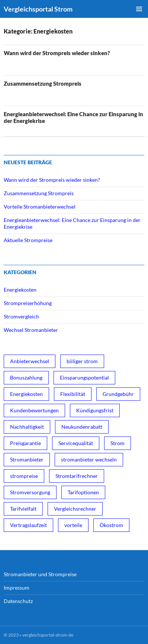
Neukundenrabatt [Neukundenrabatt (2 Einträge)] (82, 427)
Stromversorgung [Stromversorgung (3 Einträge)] (30, 492)
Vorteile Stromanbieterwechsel (40, 207)
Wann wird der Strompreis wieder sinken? (57, 53)
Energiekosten (20, 290)
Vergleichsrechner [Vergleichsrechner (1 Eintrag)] (75, 509)
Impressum (17, 588)
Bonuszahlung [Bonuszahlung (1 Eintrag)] (26, 377)
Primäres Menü (139, 9)
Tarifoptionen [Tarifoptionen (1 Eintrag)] (83, 492)
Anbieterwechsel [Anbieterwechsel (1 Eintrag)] (30, 361)
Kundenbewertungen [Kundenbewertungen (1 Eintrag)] (34, 410)
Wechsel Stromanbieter (31, 330)
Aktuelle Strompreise (28, 240)
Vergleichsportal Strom (38, 9)
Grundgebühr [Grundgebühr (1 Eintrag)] (118, 394)
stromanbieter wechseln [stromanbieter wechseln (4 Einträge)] (89, 459)
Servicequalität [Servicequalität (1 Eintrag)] (76, 443)
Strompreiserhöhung (28, 303)
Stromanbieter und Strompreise (40, 574)
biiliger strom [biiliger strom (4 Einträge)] (82, 361)
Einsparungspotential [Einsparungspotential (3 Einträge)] (84, 377)
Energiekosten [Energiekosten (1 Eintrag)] (26, 394)
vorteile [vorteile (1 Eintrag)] (73, 525)
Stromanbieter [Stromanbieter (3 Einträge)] (27, 459)
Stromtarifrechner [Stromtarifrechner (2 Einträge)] (77, 476)
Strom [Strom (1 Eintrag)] (118, 443)
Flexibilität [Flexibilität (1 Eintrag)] (73, 394)
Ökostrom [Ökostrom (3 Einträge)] (111, 525)
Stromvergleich (21, 316)
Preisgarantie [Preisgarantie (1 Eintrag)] (25, 443)
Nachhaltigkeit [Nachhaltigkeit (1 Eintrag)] (27, 427)
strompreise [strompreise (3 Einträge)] (24, 476)
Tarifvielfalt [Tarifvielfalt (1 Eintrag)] (23, 509)
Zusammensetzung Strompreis (43, 83)
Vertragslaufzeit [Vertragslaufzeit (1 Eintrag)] (28, 525)
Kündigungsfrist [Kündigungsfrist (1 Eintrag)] (95, 410)
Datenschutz (18, 601)
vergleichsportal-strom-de (48, 635)
